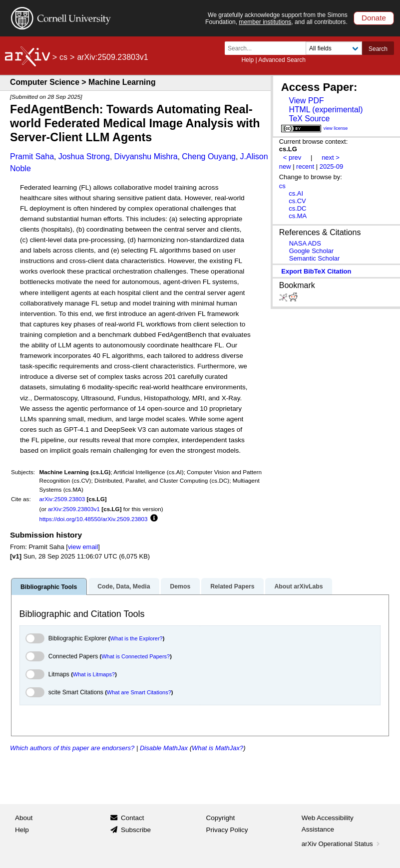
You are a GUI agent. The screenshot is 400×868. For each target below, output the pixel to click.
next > (331, 157)
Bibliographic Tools (49, 587)
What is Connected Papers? (136, 656)
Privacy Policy (227, 830)
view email (83, 547)
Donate (374, 18)
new (285, 166)
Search (378, 49)
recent (305, 166)
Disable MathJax (164, 748)
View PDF (306, 101)
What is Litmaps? (94, 674)
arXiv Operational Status (342, 844)
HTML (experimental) (326, 110)
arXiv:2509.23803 (62, 499)
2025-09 (332, 166)
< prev (292, 157)
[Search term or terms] (268, 48)
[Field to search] (334, 48)
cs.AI (296, 193)
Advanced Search (282, 60)
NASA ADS (305, 243)
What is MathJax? (217, 748)
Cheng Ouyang (209, 156)
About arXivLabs (298, 586)
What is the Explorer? (137, 638)
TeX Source (309, 119)
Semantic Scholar (315, 258)
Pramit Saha (32, 156)
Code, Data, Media (124, 586)
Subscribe (136, 830)
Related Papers (232, 586)
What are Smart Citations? (139, 692)
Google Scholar (311, 251)
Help (247, 60)
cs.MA (298, 216)
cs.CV (297, 201)
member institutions (265, 22)
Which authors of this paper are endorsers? (72, 748)
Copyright (221, 818)
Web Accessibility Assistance (328, 824)
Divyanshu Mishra (146, 156)
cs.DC (297, 208)
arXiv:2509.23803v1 (74, 509)
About (24, 818)
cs (63, 57)
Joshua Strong (84, 156)
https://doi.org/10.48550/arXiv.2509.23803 (94, 519)
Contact (133, 818)
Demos (180, 586)
